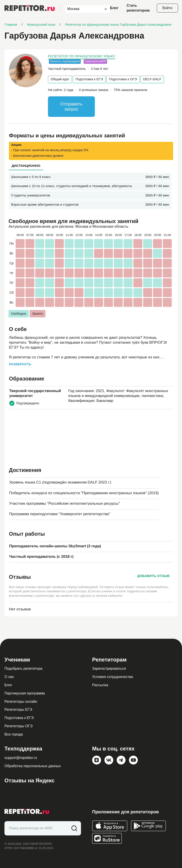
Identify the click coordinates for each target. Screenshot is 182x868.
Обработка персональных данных (33, 766)
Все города (14, 734)
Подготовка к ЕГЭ (89, 79)
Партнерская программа (25, 693)
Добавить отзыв (153, 576)
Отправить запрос (71, 106)
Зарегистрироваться (109, 669)
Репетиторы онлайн (21, 702)
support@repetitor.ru (21, 758)
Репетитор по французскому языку (82, 56)
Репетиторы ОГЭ (19, 726)
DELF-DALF (152, 79)
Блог (114, 8)
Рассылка (100, 685)
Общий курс (60, 79)
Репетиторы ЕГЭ (18, 710)
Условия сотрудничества (113, 677)
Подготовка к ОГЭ (123, 79)
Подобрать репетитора (23, 669)
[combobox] (84, 9)
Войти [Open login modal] (167, 8)
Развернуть (20, 364)
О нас (9, 677)
